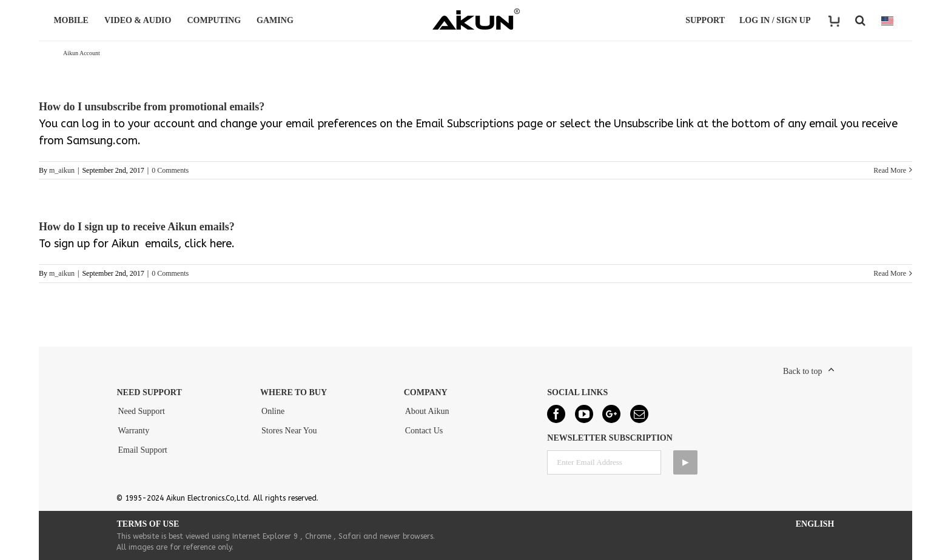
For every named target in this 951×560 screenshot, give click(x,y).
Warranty (133, 431)
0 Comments (170, 170)
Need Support (141, 411)
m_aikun (62, 170)
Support (705, 20)
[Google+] (611, 414)
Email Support (142, 450)
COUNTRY (887, 21)
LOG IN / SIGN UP (775, 20)
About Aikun (427, 411)
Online (273, 411)
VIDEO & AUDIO (139, 20)
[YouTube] (584, 414)
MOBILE (73, 20)
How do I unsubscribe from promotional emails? (152, 107)
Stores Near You (289, 431)
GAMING (277, 20)
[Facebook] (556, 414)
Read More (890, 170)
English (815, 524)
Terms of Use (148, 524)
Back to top (803, 371)
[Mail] (639, 414)
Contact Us (424, 431)
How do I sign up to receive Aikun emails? (137, 227)
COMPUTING (216, 20)
